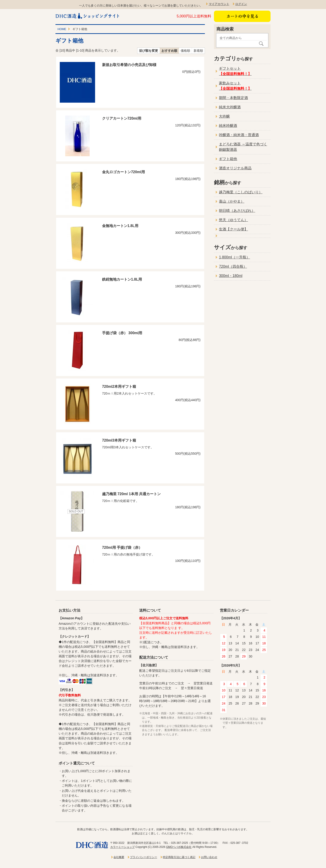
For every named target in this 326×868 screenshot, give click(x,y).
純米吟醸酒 (228, 126)
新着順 (198, 51)
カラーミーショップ (122, 847)
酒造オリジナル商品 (235, 168)
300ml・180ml (231, 276)
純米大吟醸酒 (230, 107)
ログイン (241, 4)
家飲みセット (235, 86)
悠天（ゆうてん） (233, 220)
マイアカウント (219, 4)
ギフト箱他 (228, 159)
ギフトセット (235, 71)
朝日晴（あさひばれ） (237, 211)
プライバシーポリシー (144, 857)
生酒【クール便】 (233, 229)
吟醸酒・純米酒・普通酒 (239, 135)
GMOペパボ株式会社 (179, 847)
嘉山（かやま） (232, 201)
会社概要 (119, 857)
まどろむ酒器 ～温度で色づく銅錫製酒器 (243, 147)
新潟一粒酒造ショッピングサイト (88, 16)
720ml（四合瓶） (233, 266)
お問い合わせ (209, 857)
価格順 (185, 51)
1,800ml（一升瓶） (234, 257)
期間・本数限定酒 (233, 98)
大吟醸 (224, 116)
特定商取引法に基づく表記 (179, 857)
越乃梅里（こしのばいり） (241, 192)
